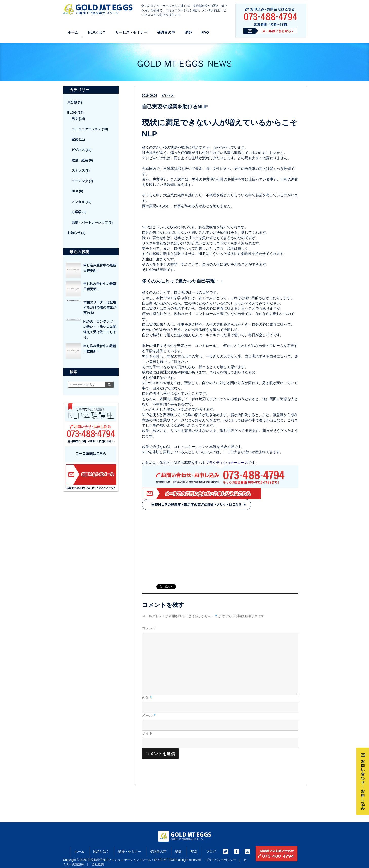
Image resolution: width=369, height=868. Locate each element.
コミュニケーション (86, 129)
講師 (188, 32)
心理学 (77, 212)
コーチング (80, 181)
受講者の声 (166, 32)
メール (149, 715)
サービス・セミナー (131, 32)
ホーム (73, 32)
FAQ (205, 32)
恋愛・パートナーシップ (90, 222)
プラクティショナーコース (227, 463)
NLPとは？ (97, 32)
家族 (75, 139)
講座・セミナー (130, 851)
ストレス (78, 171)
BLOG (72, 113)
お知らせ (74, 233)
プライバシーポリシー (221, 860)
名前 (147, 698)
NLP (75, 191)
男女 (75, 119)
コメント (149, 628)
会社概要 (98, 864)
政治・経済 (80, 160)
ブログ (211, 851)
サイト (147, 733)
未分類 (72, 102)
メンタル (78, 202)
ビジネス (168, 96)
